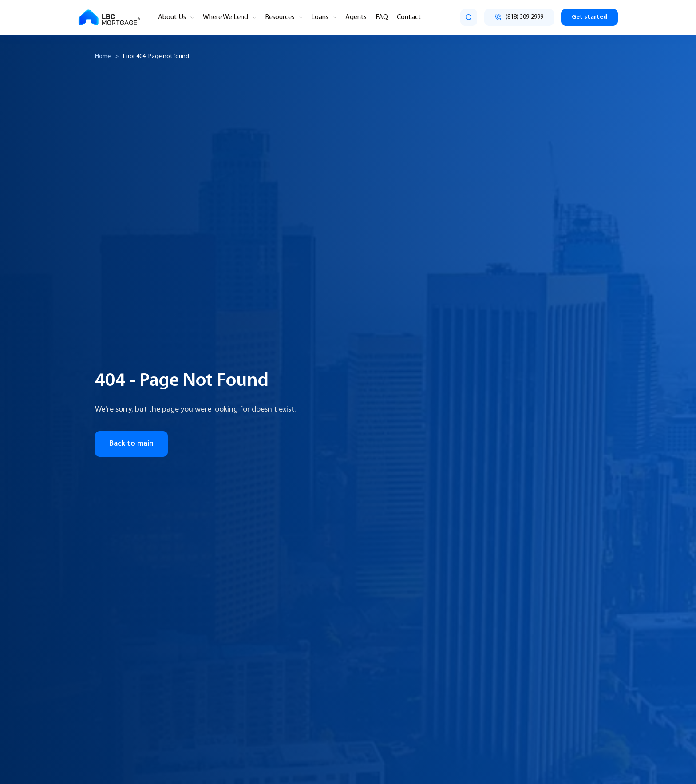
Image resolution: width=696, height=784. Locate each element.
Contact (409, 17)
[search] (469, 17)
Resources (280, 17)
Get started (589, 17)
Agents (356, 17)
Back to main (131, 444)
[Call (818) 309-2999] (519, 17)
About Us (172, 17)
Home (103, 57)
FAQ (382, 17)
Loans (320, 17)
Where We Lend (225, 17)
